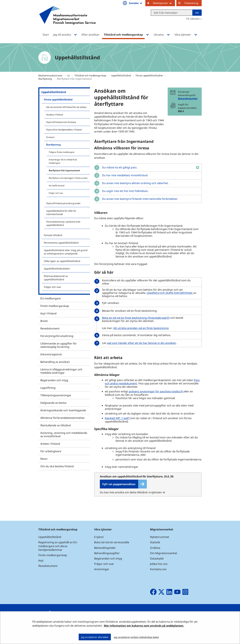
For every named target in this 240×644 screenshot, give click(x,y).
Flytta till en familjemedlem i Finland (64, 130)
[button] (148, 167)
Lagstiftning (48, 388)
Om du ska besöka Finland (57, 466)
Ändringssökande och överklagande (63, 410)
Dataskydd (157, 558)
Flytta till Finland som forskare (61, 122)
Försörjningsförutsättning (57, 336)
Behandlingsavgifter (107, 553)
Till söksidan (193, 19)
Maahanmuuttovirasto (51, 75)
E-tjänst (99, 537)
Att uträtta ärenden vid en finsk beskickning (141, 328)
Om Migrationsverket (164, 553)
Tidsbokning (191, 3)
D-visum (50, 137)
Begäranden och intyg (54, 380)
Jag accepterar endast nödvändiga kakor (136, 637)
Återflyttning (45, 79)
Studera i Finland (54, 115)
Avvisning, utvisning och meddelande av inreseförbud (64, 435)
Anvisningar (102, 569)
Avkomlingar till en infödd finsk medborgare (63, 161)
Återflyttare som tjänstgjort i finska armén (68, 178)
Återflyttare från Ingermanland (64, 170)
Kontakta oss (158, 569)
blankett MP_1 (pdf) (117, 418)
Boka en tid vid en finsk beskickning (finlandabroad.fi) (136, 318)
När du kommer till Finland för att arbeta (66, 107)
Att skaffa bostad (56, 186)
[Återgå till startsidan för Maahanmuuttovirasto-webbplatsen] (67, 20)
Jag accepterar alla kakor (95, 637)
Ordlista (155, 548)
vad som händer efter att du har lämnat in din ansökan (141, 343)
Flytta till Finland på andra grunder (63, 203)
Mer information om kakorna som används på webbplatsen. (144, 626)
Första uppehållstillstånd (149, 75)
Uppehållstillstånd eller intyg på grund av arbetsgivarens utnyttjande (66, 252)
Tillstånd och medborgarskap (91, 75)
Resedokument (50, 328)
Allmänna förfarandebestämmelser (63, 418)
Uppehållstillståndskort (57, 269)
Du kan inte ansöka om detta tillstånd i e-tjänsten (131, 492)
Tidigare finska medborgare (62, 152)
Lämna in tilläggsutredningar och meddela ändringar (61, 371)
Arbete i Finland (50, 444)
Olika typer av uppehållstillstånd (62, 261)
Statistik (155, 542)
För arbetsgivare (51, 451)
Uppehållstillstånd (121, 75)
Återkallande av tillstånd (55, 425)
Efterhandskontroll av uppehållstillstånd (56, 278)
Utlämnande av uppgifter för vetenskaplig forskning (58, 345)
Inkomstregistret (51, 354)
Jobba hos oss (159, 564)
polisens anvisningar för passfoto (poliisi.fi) (156, 391)
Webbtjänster (164, 3)
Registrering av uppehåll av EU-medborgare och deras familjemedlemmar (58, 546)
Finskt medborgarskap (55, 306)
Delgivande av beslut (53, 403)
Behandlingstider (188, 98)
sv (69, 75)
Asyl (41, 560)
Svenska (136, 3)
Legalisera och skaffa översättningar (170, 293)
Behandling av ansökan (55, 362)
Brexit (44, 321)
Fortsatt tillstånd (53, 235)
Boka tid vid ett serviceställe (112, 542)
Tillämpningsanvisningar (56, 395)
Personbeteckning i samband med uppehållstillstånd (63, 223)
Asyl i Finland (48, 313)
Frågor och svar (56, 193)
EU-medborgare (50, 298)
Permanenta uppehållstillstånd (61, 243)
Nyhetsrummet (160, 537)
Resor (44, 459)
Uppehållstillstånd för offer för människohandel (61, 212)
